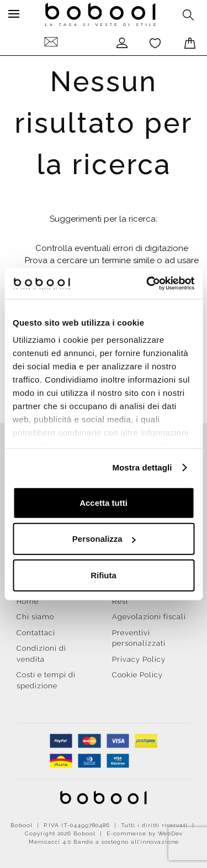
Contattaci (36, 633)
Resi (120, 601)
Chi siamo (35, 617)
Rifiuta (104, 575)
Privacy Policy (139, 659)
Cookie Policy (137, 675)
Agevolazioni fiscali (149, 617)
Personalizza (104, 539)
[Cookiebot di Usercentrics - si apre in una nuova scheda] (147, 284)
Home (28, 601)
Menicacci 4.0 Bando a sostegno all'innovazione (104, 842)
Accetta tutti (104, 502)
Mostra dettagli (142, 467)
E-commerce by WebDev (145, 833)
